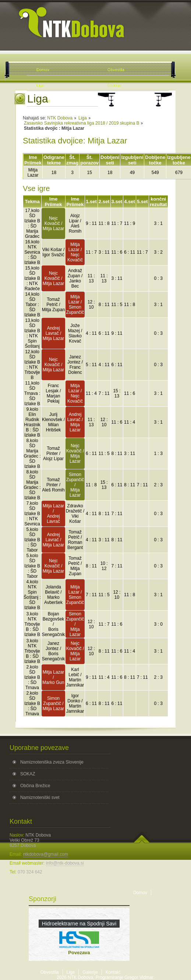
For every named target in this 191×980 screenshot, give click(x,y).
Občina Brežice (35, 786)
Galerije (90, 972)
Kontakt (113, 972)
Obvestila (50, 972)
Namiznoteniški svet (40, 797)
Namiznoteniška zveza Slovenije (52, 762)
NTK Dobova (60, 118)
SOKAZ (28, 774)
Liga (83, 118)
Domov (140, 893)
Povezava (79, 953)
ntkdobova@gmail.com (46, 854)
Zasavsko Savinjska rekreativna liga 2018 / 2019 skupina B (82, 123)
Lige (71, 972)
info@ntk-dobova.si (65, 863)
